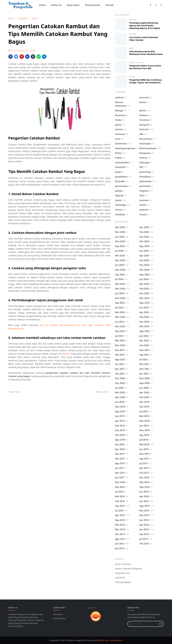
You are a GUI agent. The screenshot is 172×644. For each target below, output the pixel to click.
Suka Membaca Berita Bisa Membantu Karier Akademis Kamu (146, 53)
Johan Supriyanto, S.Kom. (24, 50)
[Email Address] (143, 624)
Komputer (141, 62)
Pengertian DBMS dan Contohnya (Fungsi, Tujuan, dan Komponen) (145, 81)
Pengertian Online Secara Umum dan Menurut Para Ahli (145, 67)
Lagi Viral (120, 578)
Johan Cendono (123, 564)
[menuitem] (42, 5)
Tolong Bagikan (123, 582)
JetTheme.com (103, 640)
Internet (133, 62)
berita (131, 48)
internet (65, 354)
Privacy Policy (59, 618)
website (132, 77)
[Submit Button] (160, 624)
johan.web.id (117, 640)
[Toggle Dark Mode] (156, 5)
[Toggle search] (161, 5)
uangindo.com (123, 573)
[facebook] (151, 5)
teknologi (133, 20)
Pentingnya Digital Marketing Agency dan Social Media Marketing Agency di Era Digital (145, 25)
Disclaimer (58, 614)
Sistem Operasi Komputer (129, 569)
